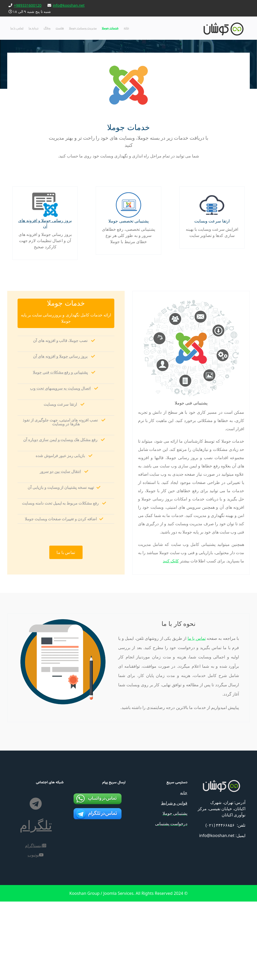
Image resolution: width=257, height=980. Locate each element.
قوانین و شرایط (174, 897)
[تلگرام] (36, 896)
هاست (60, 28)
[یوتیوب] (36, 924)
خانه (126, 28)
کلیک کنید (231, 615)
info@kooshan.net (69, 5)
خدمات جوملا (110, 28)
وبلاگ (47, 28)
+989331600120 (28, 5)
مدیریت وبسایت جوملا (83, 28)
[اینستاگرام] (36, 915)
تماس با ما (17, 28)
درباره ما (34, 28)
